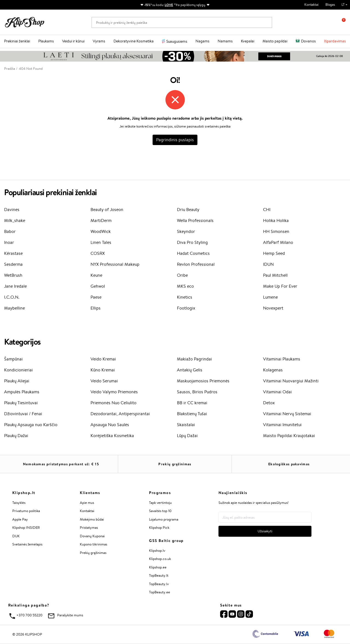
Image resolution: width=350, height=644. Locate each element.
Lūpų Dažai (187, 436)
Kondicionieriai (18, 370)
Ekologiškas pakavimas (289, 464)
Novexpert (273, 308)
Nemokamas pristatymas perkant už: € (61, 464)
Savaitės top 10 (160, 511)
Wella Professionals (195, 220)
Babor (10, 231)
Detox (269, 403)
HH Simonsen (276, 231)
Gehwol (98, 286)
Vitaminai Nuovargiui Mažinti (291, 381)
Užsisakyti (265, 531)
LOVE (169, 5)
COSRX (98, 253)
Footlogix (186, 308)
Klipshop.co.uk (160, 559)
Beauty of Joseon (107, 210)
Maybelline (14, 308)
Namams (225, 41)
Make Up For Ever (280, 286)
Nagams (202, 41)
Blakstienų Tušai (192, 414)
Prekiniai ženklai (17, 41)
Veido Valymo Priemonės (114, 392)
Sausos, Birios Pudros (197, 392)
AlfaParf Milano (278, 242)
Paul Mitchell (275, 275)
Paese (96, 297)
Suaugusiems (177, 41)
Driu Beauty (188, 210)
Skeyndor (186, 231)
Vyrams (99, 41)
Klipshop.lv (157, 551)
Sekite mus (231, 605)
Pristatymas (89, 528)
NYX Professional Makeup (115, 264)
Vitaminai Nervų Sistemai (287, 414)
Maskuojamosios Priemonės (203, 381)
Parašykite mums (70, 615)
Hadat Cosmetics (193, 253)
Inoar (9, 242)
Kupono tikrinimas (94, 544)
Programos (160, 493)
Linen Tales (101, 242)
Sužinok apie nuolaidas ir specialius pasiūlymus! (253, 503)
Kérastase (13, 253)
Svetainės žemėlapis (27, 544)
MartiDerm (101, 220)
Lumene (270, 297)
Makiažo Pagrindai (194, 359)
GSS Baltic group (166, 541)
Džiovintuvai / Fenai (23, 414)
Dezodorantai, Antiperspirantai (120, 414)
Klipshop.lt (24, 493)
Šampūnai (13, 359)
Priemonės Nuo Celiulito (113, 403)
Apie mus (87, 503)
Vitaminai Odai (277, 392)
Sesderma (13, 264)
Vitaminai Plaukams (282, 359)
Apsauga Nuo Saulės (110, 425)
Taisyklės (19, 503)
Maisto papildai (275, 41)
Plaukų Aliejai (17, 381)
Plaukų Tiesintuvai (21, 403)
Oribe (182, 275)
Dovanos (308, 41)
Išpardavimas (335, 41)
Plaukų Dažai (16, 436)
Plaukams (46, 41)
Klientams (90, 493)
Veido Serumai (104, 381)
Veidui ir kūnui (73, 41)
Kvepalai (248, 41)
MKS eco (185, 286)
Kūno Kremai (103, 370)
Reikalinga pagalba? (29, 605)
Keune (96, 275)
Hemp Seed (274, 253)
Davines (12, 210)
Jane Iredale (15, 286)
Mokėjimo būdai (92, 519)
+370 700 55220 (29, 615)
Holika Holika (276, 220)
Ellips (96, 308)
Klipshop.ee (158, 567)
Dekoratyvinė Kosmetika (134, 41)
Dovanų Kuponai (92, 536)
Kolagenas (273, 370)
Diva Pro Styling (192, 242)
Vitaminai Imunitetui (282, 425)
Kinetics (185, 297)
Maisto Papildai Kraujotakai (289, 436)
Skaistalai (186, 425)
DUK (16, 536)
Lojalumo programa (164, 519)
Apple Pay (20, 519)
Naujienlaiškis (233, 493)
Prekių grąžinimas (175, 464)
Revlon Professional (196, 264)
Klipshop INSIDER (26, 528)
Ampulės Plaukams (22, 392)
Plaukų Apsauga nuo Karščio (31, 425)
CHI (267, 210)
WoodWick (101, 231)
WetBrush (13, 275)
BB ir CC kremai (192, 403)
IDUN (268, 264)
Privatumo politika (26, 511)
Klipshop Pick (159, 528)
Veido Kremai (103, 359)
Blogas (330, 5)
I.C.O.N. (12, 297)
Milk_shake (15, 220)
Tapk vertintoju (160, 503)
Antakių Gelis (190, 370)
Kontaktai (311, 5)
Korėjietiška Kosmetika (112, 436)
